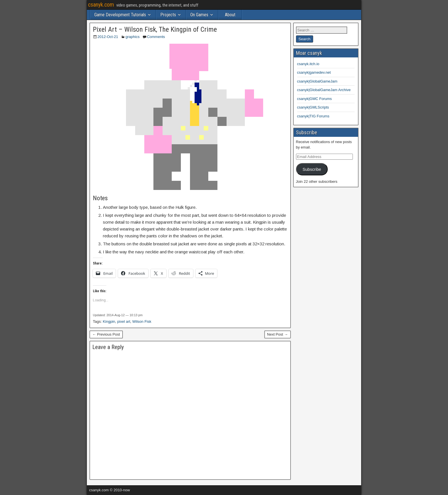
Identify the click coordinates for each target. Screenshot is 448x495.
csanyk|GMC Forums (315, 99)
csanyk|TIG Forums (313, 116)
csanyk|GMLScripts (313, 107)
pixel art (124, 321)
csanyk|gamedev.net (314, 72)
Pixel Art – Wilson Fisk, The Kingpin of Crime (155, 29)
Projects (168, 15)
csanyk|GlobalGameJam (317, 81)
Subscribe (312, 169)
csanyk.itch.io (308, 64)
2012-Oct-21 (108, 37)
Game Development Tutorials (120, 15)
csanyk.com (101, 5)
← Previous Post (106, 334)
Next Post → (278, 334)
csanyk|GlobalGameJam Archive (324, 90)
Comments (156, 37)
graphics (132, 37)
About (230, 15)
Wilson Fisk (142, 321)
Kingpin (109, 321)
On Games (199, 15)
